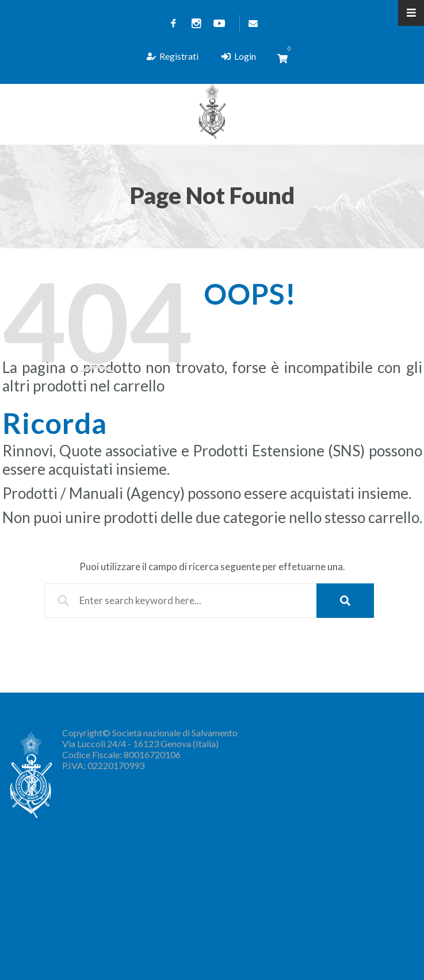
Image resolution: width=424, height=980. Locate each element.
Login (239, 56)
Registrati (173, 56)
